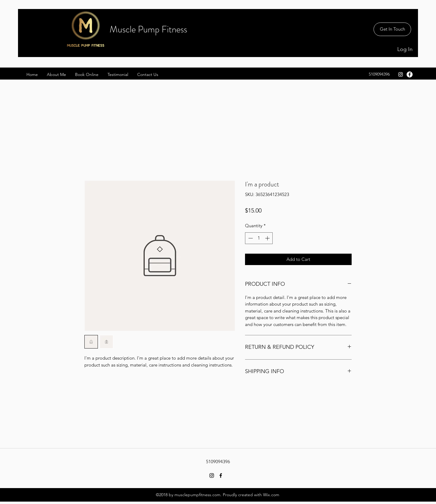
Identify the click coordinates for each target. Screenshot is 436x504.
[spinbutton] (259, 238)
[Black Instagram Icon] (212, 475)
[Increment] (268, 238)
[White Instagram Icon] (401, 74)
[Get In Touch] (392, 29)
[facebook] (410, 74)
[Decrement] (250, 238)
